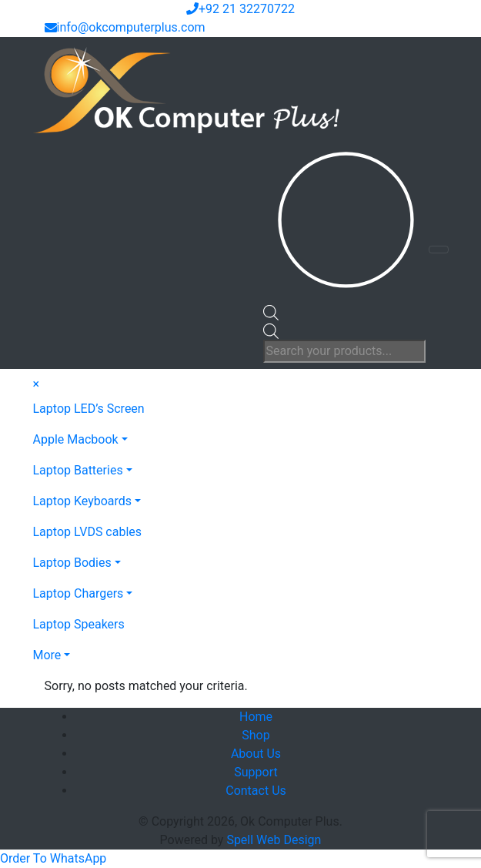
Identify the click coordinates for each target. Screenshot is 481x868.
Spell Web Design (274, 840)
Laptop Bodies (72, 563)
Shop (256, 735)
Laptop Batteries (78, 470)
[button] (53, 858)
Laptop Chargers (78, 593)
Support (256, 772)
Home (256, 717)
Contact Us (256, 791)
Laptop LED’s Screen (89, 409)
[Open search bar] (271, 312)
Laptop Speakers (79, 624)
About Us (256, 754)
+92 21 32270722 (240, 9)
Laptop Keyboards (83, 501)
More (47, 655)
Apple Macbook (76, 439)
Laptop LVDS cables (88, 532)
